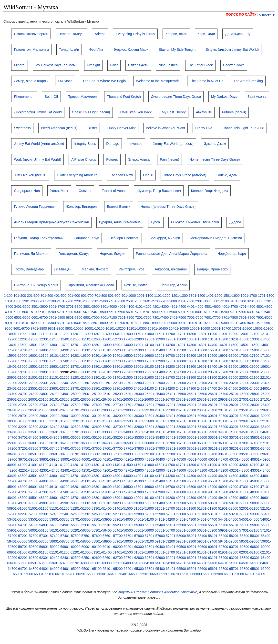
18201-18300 (239, 361)
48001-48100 (197, 492)
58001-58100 (197, 536)
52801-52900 (155, 514)
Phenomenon (24, 97)
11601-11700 (165, 334)
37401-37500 (70, 448)
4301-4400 (178, 307)
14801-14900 (49, 350)
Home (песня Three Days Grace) (215, 159)
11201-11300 (80, 334)
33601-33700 (59, 432)
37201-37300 (28, 448)
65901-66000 (23, 574)
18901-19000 (123, 367)
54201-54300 (186, 519)
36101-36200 (59, 443)
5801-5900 (169, 312)
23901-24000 (123, 388)
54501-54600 (249, 519)
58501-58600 (38, 541)
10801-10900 (263, 328)
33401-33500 (17, 432)
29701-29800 (28, 416)
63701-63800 (80, 563)
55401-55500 (176, 525)
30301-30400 (155, 416)
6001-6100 (203, 312)
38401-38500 (17, 454)
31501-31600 (144, 421)
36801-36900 (207, 443)
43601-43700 (59, 476)
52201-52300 (28, 514)
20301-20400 (155, 372)
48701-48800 (80, 498)
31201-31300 (80, 421)
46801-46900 (207, 487)
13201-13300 (239, 339)
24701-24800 (28, 394)
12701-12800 (134, 339)
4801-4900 (264, 307)
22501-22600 (92, 383)
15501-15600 (197, 350)
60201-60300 (134, 547)
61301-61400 (102, 552)
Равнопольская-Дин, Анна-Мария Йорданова (172, 254)
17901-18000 (176, 361)
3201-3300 (255, 301)
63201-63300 (239, 558)
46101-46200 (59, 487)
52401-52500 (70, 514)
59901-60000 (70, 547)
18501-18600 (38, 367)
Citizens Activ (138, 65)
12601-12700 (113, 339)
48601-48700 (59, 498)
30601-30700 (218, 416)
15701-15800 (239, 350)
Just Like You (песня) (30, 175)
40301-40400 (155, 459)
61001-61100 (38, 552)
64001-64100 (144, 563)
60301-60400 (155, 547)
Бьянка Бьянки (119, 207)
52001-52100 (249, 508)
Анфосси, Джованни (171, 269)
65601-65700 (218, 569)
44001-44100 (144, 476)
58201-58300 (239, 536)
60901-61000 (17, 552)
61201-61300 (80, 552)
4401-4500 (195, 307)
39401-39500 (228, 454)
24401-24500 (228, 388)
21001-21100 (38, 377)
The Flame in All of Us (207, 81)
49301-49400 (207, 498)
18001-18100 (197, 361)
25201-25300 (134, 394)
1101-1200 (162, 296)
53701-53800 (80, 519)
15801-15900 (260, 350)
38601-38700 (59, 454)
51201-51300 (80, 508)
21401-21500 (123, 377)
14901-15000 (70, 350)
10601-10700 (221, 328)
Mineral (20, 65)
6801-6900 (74, 317)
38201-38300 (239, 448)
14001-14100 (144, 345)
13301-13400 (260, 339)
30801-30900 (260, 416)
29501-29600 (249, 410)
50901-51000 (17, 508)
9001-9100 (186, 323)
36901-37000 (228, 443)
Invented (136, 144)
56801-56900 (207, 530)
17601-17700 (113, 361)
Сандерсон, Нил (27, 191)
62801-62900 (155, 558)
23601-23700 (59, 388)
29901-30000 (70, 416)
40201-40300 (134, 459)
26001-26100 (38, 399)
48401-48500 (17, 498)
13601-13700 (59, 345)
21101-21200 (59, 377)
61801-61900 (207, 552)
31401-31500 (123, 421)
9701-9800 (39, 328)
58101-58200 (218, 536)
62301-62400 (49, 558)
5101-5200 (48, 312)
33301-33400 (260, 427)
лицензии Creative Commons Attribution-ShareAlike (158, 592)
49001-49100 (144, 498)
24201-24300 (186, 388)
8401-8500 (82, 323)
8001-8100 (13, 323)
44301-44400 (207, 476)
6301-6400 (255, 312)
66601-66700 (171, 574)
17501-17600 (92, 361)
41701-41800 (186, 465)
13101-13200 (218, 339)
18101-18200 (218, 361)
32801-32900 (155, 427)
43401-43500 (17, 476)
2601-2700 (151, 301)
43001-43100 (197, 470)
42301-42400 (49, 470)
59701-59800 (28, 547)
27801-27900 (155, 405)
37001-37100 (249, 443)
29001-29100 (144, 410)
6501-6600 (22, 317)
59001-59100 (144, 541)
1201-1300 (180, 296)
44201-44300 (186, 476)
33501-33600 (38, 432)
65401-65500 (176, 569)
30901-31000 (17, 421)
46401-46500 (123, 487)
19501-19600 (249, 367)
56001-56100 (38, 530)
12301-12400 (49, 339)
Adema (100, 34)
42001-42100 (249, 465)
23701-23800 (80, 388)
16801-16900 (207, 356)
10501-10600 (200, 328)
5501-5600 (117, 312)
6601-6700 (39, 317)
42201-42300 (28, 470)
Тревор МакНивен (83, 97)
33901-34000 (123, 432)
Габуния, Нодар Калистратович (39, 238)
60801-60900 (260, 547)
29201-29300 (186, 410)
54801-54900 (49, 525)
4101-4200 (143, 307)
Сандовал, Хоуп (86, 238)
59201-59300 (186, 541)
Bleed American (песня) (59, 128)
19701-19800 (28, 372)
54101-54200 (165, 519)
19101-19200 (165, 367)
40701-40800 (239, 459)
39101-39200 (165, 454)
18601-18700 (59, 367)
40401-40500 (176, 459)
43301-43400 (260, 470)
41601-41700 (165, 465)
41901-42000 (228, 465)
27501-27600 (92, 405)
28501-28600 (38, 410)
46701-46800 (186, 487)
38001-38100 (197, 448)
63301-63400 (260, 558)
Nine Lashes (168, 65)
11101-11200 (59, 334)
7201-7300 (143, 317)
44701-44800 (28, 481)
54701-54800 (28, 525)
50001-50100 (92, 503)
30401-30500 (176, 416)
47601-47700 (113, 492)
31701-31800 (186, 421)
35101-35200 (113, 437)
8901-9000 (169, 323)
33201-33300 (239, 427)
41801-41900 (207, 465)
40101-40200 (113, 459)
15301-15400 (155, 350)
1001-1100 (145, 296)
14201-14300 (186, 345)
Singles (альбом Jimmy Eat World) (232, 50)
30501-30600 (197, 416)
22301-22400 (49, 383)
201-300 (33, 296)
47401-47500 (70, 492)
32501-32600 (92, 427)
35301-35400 (155, 437)
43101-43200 (218, 470)
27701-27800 (134, 405)
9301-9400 (238, 323)
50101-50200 (113, 503)
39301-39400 (207, 454)
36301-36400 (102, 443)
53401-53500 (17, 519)
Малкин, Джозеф (95, 269)
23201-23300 (239, 383)
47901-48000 (176, 492)
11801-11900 (207, 334)
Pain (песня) (170, 159)
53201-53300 (239, 514)
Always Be (204, 112)
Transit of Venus (114, 191)
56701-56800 (186, 530)
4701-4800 (247, 307)
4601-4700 (230, 307)
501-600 (74, 296)
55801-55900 (260, 525)
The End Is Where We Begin (104, 81)
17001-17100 (249, 356)
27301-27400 (49, 405)
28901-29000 (123, 410)
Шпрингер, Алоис (173, 285)
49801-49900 (49, 503)
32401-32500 (70, 427)
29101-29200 (165, 410)
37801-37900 (155, 448)
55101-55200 (113, 525)
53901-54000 (123, 519)
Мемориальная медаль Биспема (216, 238)
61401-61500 (123, 552)
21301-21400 (102, 377)
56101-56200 (59, 530)
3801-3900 (91, 307)
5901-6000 (186, 312)
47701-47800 (134, 492)
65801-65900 (260, 569)
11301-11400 (102, 334)
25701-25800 (239, 394)
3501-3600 (39, 307)
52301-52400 (49, 514)
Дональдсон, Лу (238, 34)
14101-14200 (165, 345)
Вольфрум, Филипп (165, 238)
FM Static (65, 81)
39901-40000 (70, 459)
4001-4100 (126, 307)
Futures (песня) (234, 112)
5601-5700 (134, 312)
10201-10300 (137, 328)
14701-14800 (28, 350)
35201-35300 (134, 437)
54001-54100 (144, 519)
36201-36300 (80, 443)
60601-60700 (218, 547)
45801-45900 (260, 481)
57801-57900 (155, 536)
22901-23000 (176, 383)
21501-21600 (144, 377)
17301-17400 (49, 361)
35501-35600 (197, 437)
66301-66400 (108, 574)
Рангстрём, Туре (132, 269)
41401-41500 (123, 465)
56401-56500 (123, 530)
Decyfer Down (234, 65)
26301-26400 (102, 399)
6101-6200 (221, 312)
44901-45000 (70, 481)
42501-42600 (92, 470)
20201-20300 (134, 372)
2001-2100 (48, 301)
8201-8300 (48, 323)
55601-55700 (218, 525)
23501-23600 (38, 388)
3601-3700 (57, 307)
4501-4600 (212, 307)
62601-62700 (113, 558)
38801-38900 (102, 454)
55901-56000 (17, 530)
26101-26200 (59, 399)
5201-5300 (65, 312)
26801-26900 (207, 399)
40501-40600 (197, 459)
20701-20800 (239, 372)
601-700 (87, 296)
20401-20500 (176, 372)
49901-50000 (70, 503)
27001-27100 (249, 399)
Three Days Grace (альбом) (185, 175)
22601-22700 (113, 383)
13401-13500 (17, 345)
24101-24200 (165, 388)
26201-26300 (80, 399)
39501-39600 (249, 454)
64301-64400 (207, 563)
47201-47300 (28, 492)
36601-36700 (165, 443)
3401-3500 (22, 307)
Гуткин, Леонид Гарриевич (35, 207)
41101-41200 (59, 465)
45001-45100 (92, 481)
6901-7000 (91, 317)
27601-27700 (113, 405)
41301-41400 (102, 465)
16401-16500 (123, 356)
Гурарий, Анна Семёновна (120, 222)
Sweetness (22, 128)
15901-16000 (17, 356)
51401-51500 (123, 508)
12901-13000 (176, 339)
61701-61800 (186, 552)
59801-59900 (49, 547)
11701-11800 (186, 334)
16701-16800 (186, 356)
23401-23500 (17, 388)
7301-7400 (160, 317)
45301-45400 (155, 481)
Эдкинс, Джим (215, 144)
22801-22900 (155, 383)
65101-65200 (113, 569)
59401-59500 (228, 541)
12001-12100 (249, 334)
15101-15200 (113, 350)
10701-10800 (242, 328)
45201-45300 (134, 481)
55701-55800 (239, 525)
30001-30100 (92, 416)
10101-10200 (116, 328)
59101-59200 (165, 541)
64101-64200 (165, 563)
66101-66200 (65, 574)
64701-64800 (28, 569)
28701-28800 (80, 410)
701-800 (101, 296)
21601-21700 (165, 377)
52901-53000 (176, 514)
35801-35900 (260, 437)
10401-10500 (179, 328)
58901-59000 (123, 541)
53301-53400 (260, 514)
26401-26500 (123, 399)
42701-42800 (134, 470)
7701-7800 (230, 317)
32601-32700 (113, 427)
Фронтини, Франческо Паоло (91, 285)
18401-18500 (17, 367)
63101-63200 (218, 558)
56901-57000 (228, 530)
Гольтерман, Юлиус (74, 254)
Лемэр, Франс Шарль (31, 81)
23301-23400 (260, 383)
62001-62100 (249, 552)
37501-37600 (92, 448)
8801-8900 (151, 323)
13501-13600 (38, 345)
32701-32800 (134, 427)
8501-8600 (99, 323)
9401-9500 (255, 323)
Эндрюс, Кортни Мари (131, 50)
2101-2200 (65, 301)
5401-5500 (99, 312)
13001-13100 (197, 339)
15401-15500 (176, 350)
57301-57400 (49, 536)
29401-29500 (228, 410)
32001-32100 (249, 421)
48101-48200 (218, 492)
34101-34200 (165, 432)
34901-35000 (70, 437)
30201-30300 (134, 416)
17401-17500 (70, 361)
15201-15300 (134, 350)
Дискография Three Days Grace (176, 97)
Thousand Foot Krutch (124, 97)
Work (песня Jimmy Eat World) (37, 159)
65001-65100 (92, 569)
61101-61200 (59, 552)
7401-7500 (178, 317)
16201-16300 (80, 356)
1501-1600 (232, 296)
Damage (113, 144)
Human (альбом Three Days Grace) (168, 207)
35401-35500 (176, 437)
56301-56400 (102, 530)
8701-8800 (134, 323)
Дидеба (235, 222)
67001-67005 (255, 574)
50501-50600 (197, 503)
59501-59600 (249, 541)
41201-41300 (80, 465)
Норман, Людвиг (113, 254)
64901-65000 (70, 569)
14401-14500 (228, 345)
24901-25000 (70, 394)
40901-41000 (17, 465)
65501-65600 (197, 569)
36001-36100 (38, 443)
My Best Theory (174, 112)
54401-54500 (228, 519)
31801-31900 (207, 421)
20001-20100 (92, 372)
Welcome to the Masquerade (158, 81)
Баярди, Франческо (212, 269)
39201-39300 (186, 454)
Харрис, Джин (176, 34)
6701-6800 (57, 317)
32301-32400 (49, 427)
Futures (112, 159)
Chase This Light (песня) (91, 112)
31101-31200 (59, 421)
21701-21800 (186, 377)
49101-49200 (165, 498)
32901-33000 (176, 427)
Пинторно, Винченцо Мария (36, 285)
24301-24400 (207, 388)
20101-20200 (113, 372)
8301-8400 (65, 323)
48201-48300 (239, 492)
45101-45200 (113, 481)
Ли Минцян (63, 269)
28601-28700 (59, 410)
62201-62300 (28, 558)
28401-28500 (17, 410)
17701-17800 (134, 361)
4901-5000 (13, 312)
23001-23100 (197, 383)
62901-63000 (176, 558)
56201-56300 (80, 530)
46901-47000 (228, 487)
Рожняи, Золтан (137, 285)
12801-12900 (155, 339)
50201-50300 (134, 503)
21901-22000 (228, 377)
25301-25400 (155, 394)
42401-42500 (70, 470)
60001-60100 (92, 547)
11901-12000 (228, 334)
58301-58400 (260, 536)
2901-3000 (203, 301)
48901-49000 (123, 498)
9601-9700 (21, 328)
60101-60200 (113, 547)
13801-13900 (102, 345)
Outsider (85, 191)
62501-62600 (92, 558)
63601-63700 (59, 563)
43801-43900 (102, 476)
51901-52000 (228, 508)
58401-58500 (17, 541)
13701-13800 (80, 345)
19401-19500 (228, 367)
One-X (148, 175)
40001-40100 (92, 459)
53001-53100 (197, 514)
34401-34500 (228, 432)
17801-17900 (155, 361)
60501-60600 (197, 547)
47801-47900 (155, 492)
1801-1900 (13, 301)
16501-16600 (144, 356)
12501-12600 (92, 339)
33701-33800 (80, 432)
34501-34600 (249, 432)
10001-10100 (95, 328)
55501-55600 (197, 525)
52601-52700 (113, 514)
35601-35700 (218, 437)
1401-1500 (214, 296)
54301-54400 (207, 519)
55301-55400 (155, 525)
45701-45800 (239, 481)
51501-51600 (144, 508)
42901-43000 (176, 470)
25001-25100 (92, 394)
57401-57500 (70, 536)
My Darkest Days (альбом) (56, 65)
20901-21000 (17, 377)
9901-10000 (74, 328)
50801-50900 (260, 503)
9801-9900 (56, 328)
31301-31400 (102, 421)
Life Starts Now (121, 175)
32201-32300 (28, 427)
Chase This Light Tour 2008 (243, 128)
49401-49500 (228, 498)
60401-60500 (176, 547)
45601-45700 (218, 481)
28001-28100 (197, 405)
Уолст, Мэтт (59, 191)
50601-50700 (218, 503)
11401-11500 (123, 334)
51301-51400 (102, 508)
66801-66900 (213, 574)
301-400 (47, 296)
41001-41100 (38, 465)
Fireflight (93, 65)
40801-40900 (260, 459)
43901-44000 (123, 476)
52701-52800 (134, 514)
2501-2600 (134, 301)
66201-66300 (86, 574)
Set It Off (51, 97)
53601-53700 (59, 519)
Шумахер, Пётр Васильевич (159, 191)
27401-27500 (70, 405)
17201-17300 (28, 361)
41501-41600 (144, 465)
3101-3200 (238, 301)
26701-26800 (186, 399)
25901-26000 (17, 399)
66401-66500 (129, 574)
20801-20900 (260, 372)
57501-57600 (92, 536)
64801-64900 (49, 569)
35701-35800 (239, 437)
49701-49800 (28, 503)
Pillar (114, 65)
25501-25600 (197, 394)
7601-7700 (212, 317)
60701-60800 (239, 547)
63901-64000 (123, 563)
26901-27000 (228, 399)
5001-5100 (30, 312)
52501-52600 (92, 514)
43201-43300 (239, 470)
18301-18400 (260, 361)
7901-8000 (264, 317)
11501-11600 (144, 334)
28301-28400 (260, 405)
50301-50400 (155, 503)
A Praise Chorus (84, 159)
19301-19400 (207, 367)
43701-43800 (80, 476)
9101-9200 (203, 323)
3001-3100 (221, 301)
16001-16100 (38, 356)
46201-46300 (80, 487)
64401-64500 (228, 563)
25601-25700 (218, 394)
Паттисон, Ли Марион (31, 254)
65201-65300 (134, 569)
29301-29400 (207, 410)
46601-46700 (165, 487)
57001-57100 (249, 530)
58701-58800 (80, 541)
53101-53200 (218, 514)
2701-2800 (169, 301)
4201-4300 (160, 307)
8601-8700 (117, 323)
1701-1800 (266, 296)
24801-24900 (49, 394)
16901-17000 (228, 356)
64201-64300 (186, 563)
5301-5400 (82, 312)
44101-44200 (165, 476)
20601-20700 (218, 372)
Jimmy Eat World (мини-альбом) (39, 144)
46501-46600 (144, 487)
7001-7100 (109, 317)
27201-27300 (28, 405)
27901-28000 (176, 405)
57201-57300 (28, 536)
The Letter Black (200, 65)
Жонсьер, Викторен (81, 207)
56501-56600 (144, 530)
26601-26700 (165, 399)
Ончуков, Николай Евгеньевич (195, 222)
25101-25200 (113, 394)
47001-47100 (249, 487)
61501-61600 (144, 552)
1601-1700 (249, 296)
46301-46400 (102, 487)
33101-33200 (218, 427)
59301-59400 (207, 541)
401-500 (60, 296)
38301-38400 (260, 448)
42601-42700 (113, 470)
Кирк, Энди (206, 34)
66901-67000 (234, 574)
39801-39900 (49, 459)
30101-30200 (113, 416)
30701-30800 (239, 416)
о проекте (267, 14)
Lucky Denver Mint (122, 128)
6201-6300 (238, 312)
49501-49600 (249, 498)
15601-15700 (218, 350)
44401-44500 (228, 476)
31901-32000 (228, 421)
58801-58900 (102, 541)
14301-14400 (207, 345)
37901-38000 (176, 448)
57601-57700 (113, 536)
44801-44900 (49, 481)
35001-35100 (92, 437)
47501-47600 (92, 492)
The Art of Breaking (248, 81)
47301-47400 (49, 492)
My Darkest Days (224, 97)
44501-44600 (249, 476)
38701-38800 (80, 454)
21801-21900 (207, 377)
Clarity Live (204, 128)
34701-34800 (28, 437)
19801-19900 (49, 372)
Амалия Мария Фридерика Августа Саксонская (51, 222)
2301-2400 (99, 301)
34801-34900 (49, 437)
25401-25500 (176, 394)
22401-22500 (70, 383)
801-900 (114, 296)
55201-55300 (134, 525)
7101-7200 (126, 317)
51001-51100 (38, 508)
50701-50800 (239, 503)
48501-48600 (38, 498)
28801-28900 (102, 410)
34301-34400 (207, 432)
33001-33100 (197, 427)
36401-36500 (123, 443)
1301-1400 (197, 296)
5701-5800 (151, 312)
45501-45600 (197, 481)
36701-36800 (186, 443)
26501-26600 (144, 399)
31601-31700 (165, 421)
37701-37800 (134, 448)
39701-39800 (28, 459)
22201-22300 (28, 383)
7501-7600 (195, 317)
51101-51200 (59, 508)
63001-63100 (197, 558)
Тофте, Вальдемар (29, 269)
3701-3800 (74, 307)
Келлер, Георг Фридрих (210, 191)
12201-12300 (28, 339)
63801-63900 (102, 563)
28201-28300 (239, 405)
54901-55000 (70, 525)
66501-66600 (149, 574)
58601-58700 (59, 541)
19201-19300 (186, 367)
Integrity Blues (85, 144)
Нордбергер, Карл (232, 254)
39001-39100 (144, 454)
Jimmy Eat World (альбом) (173, 144)
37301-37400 (49, 448)
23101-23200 (218, 383)
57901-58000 (176, 536)
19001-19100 (144, 367)
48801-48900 (102, 498)
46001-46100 (38, 487)
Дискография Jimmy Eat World (38, 112)
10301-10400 (158, 328)
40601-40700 (218, 459)
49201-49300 (186, 498)
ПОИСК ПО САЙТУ (241, 14)
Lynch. (156, 222)
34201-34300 (186, 432)
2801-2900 (186, 301)
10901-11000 (17, 334)
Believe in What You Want (166, 128)
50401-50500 (176, 503)
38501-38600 (38, 454)
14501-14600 (249, 345)
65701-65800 (239, 569)
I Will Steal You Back (136, 112)
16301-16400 (102, 356)
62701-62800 (134, 558)
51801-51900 (207, 508)
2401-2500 (117, 301)
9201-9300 (221, 323)
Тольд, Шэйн (69, 50)
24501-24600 (249, 388)
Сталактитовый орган (31, 34)
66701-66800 (192, 574)
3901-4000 (109, 307)
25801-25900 (260, 394)
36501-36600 (144, 443)
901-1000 (129, 296)
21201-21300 (80, 377)
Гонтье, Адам (227, 175)
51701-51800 (186, 508)
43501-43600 (38, 476)
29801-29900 (49, 416)
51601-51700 (165, 508)
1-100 (8, 296)
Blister (92, 128)
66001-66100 (44, 574)
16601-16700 (165, 356)
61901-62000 (228, 552)
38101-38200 (218, 448)
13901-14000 (123, 345)
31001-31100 (38, 421)
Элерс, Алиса (139, 159)
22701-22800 (134, 383)
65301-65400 (155, 569)
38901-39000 (123, 454)
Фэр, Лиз (96, 50)
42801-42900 (155, 470)
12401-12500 (70, 339)
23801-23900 (102, 388)
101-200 (20, 296)
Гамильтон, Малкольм (31, 50)
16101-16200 (59, 356)
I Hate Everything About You (78, 175)
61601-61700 (165, 552)
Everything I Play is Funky (135, 34)
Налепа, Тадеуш (71, 34)
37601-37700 (113, 448)
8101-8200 (30, 323)
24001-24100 (144, 388)
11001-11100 (38, 334)
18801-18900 (102, 367)
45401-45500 (176, 481)
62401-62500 (70, 558)
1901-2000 (30, 301)
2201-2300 (82, 301)
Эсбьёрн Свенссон (124, 238)
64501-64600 (249, 563)
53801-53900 (102, 519)
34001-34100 (144, 432)
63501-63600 (38, 563)
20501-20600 (197, 372)
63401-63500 (17, 563)
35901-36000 (17, 443)
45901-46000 (17, 487)
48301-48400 (260, 492)
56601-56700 (165, 530)
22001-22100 (249, 377)
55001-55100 (92, 525)
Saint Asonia (257, 97)
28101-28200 (218, 405)
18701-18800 (80, 367)
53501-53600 (38, 519)
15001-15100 (92, 350)
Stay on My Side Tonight (177, 50)
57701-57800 (134, 536)
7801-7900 (247, 317)
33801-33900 (102, 432)
